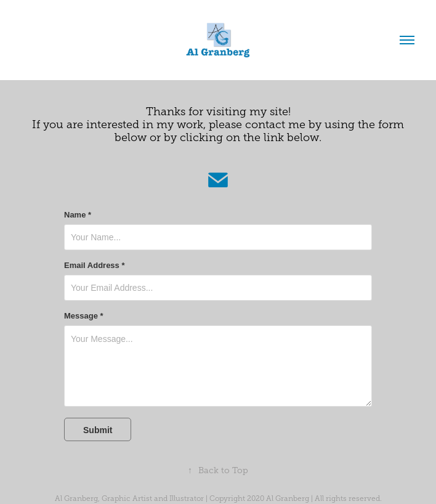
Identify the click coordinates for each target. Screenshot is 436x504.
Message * (84, 316)
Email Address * (95, 266)
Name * (78, 215)
